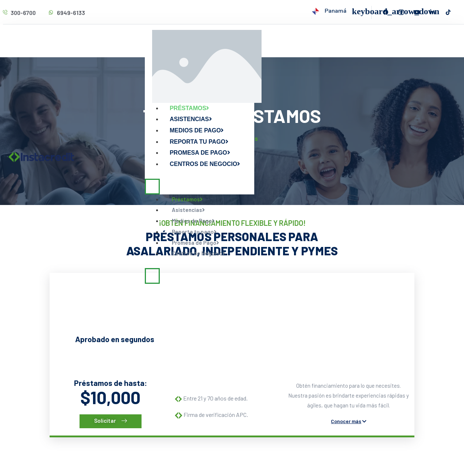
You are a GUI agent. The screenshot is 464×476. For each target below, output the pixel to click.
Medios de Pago (197, 130)
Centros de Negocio (205, 164)
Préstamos (189, 108)
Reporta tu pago (199, 142)
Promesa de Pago (200, 153)
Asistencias (191, 119)
